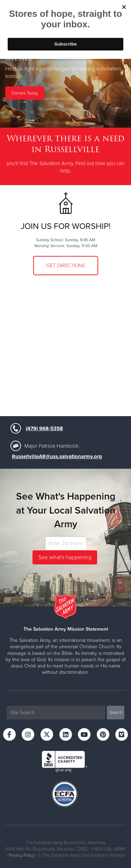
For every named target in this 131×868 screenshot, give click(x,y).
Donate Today (25, 93)
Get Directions (66, 265)
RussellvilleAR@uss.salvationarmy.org (57, 456)
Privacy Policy (22, 855)
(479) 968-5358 (44, 428)
